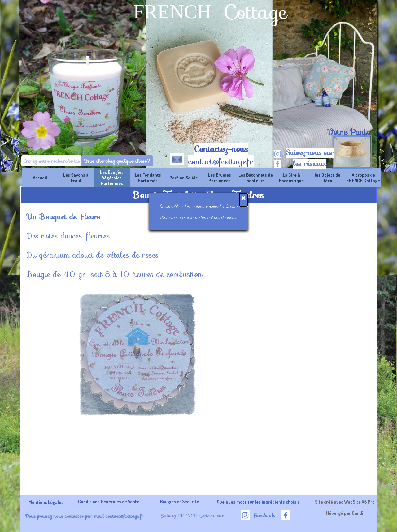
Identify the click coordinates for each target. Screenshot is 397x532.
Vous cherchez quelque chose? (117, 161)
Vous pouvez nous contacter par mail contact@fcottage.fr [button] (84, 516)
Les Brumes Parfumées (220, 178)
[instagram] (278, 154)
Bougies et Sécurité (180, 501)
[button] (177, 158)
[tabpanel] (350, 132)
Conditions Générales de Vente (109, 501)
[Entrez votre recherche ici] (52, 161)
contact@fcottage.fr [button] (221, 161)
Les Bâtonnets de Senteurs (256, 178)
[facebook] (278, 164)
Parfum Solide (184, 178)
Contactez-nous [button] (221, 149)
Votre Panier (350, 132)
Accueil (40, 178)
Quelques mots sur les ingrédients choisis (258, 502)
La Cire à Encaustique (291, 178)
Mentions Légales (46, 502)
